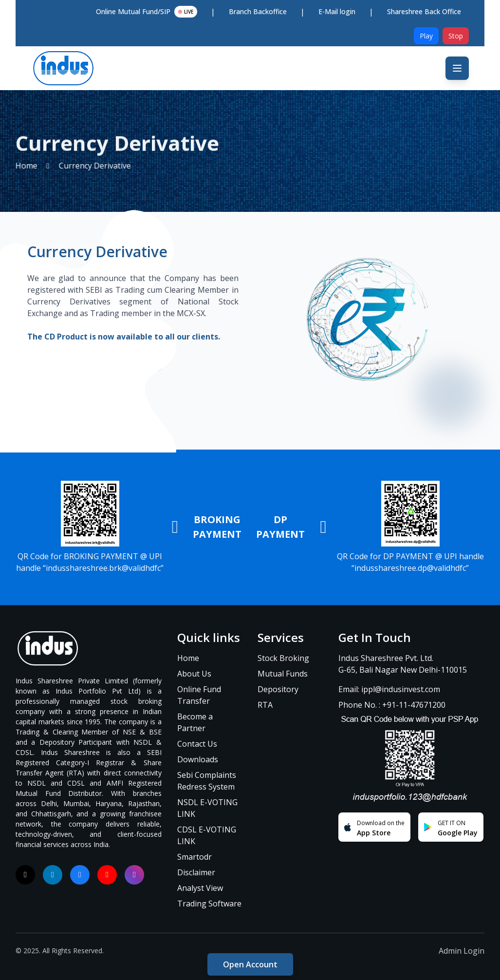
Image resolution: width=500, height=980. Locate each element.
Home (188, 658)
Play (426, 36)
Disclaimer (196, 872)
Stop (456, 36)
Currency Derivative (77, 166)
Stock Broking (283, 658)
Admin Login (462, 951)
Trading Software (209, 904)
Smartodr (194, 857)
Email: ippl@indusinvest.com (389, 689)
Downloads (198, 759)
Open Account (250, 964)
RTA (265, 705)
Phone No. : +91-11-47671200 (392, 705)
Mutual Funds (283, 674)
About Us (194, 674)
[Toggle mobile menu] (457, 68)
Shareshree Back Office (424, 11)
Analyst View (200, 888)
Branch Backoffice (258, 11)
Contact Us (197, 744)
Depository (278, 689)
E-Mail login (337, 11)
